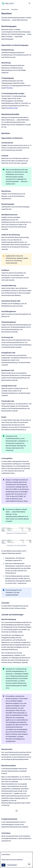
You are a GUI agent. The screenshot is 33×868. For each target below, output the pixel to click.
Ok (3, 865)
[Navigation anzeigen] (29, 864)
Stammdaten (14, 9)
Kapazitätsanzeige (12, 108)
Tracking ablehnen (12, 865)
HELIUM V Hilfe (5, 9)
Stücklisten (10, 88)
